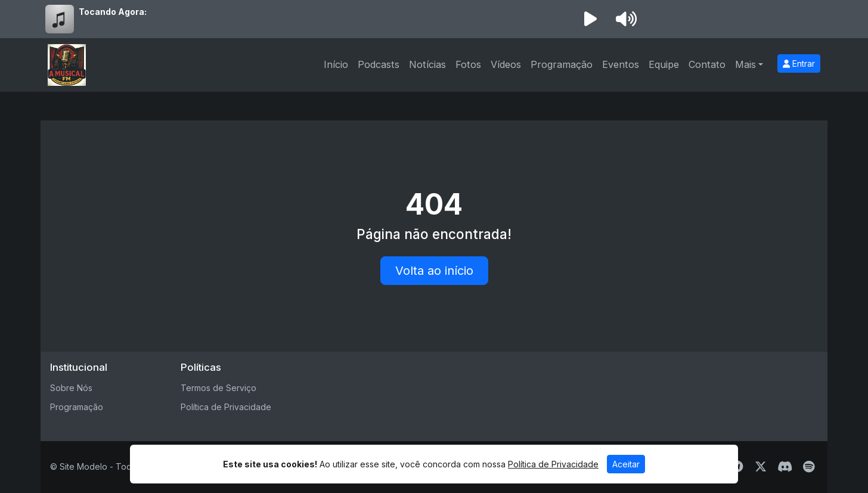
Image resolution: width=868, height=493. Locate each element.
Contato (707, 64)
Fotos (468, 64)
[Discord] (785, 467)
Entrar (799, 63)
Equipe (664, 64)
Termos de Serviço (218, 388)
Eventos (621, 64)
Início (336, 64)
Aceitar (626, 464)
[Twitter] (761, 467)
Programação (562, 64)
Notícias (427, 64)
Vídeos (506, 64)
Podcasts (379, 64)
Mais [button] (745, 64)
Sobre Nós (71, 388)
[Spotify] (809, 467)
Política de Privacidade (226, 407)
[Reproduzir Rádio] (590, 19)
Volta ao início (434, 271)
